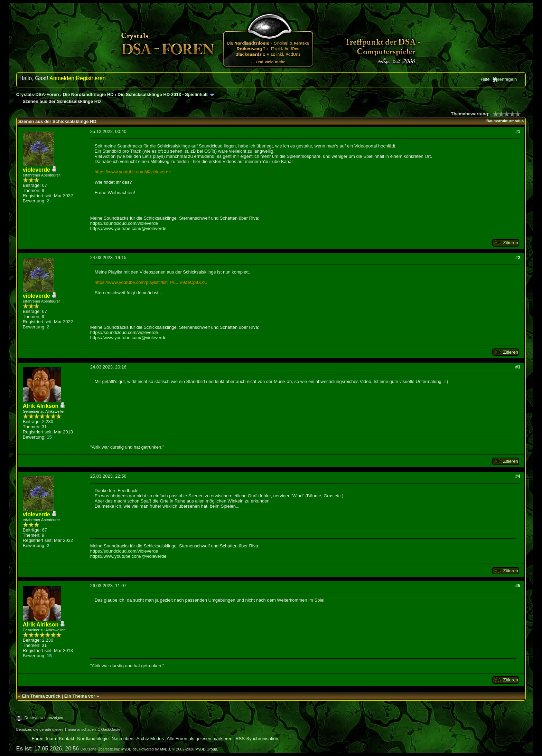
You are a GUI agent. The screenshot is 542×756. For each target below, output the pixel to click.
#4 (518, 476)
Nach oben (123, 739)
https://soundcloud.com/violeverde (124, 223)
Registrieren (91, 78)
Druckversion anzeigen (44, 718)
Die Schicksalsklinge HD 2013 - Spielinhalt (163, 94)
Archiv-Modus (150, 739)
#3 (518, 367)
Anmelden (62, 78)
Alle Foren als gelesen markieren (200, 739)
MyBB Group (206, 749)
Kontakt (67, 739)
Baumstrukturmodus (505, 121)
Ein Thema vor (80, 696)
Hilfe (485, 79)
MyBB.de (129, 749)
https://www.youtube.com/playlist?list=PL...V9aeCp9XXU (151, 282)
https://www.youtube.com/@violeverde (133, 172)
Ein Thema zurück (41, 696)
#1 (518, 131)
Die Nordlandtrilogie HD (88, 94)
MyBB (165, 749)
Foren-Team (44, 739)
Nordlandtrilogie (93, 739)
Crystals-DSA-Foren (38, 94)
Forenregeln (505, 79)
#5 (518, 586)
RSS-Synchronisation (257, 739)
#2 (518, 257)
